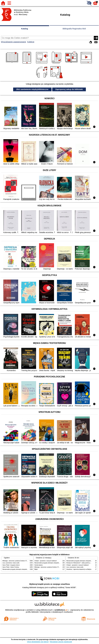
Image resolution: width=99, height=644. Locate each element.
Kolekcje (31, 42)
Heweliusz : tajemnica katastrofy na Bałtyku (79, 569)
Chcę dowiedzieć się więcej (38, 642)
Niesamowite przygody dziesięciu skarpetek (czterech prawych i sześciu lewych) (26, 569)
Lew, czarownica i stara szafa (11, 563)
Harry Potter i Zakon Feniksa (11, 567)
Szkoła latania (38, 565)
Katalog (25, 29)
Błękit (36, 569)
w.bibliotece (61, 610)
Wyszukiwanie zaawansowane (14, 42)
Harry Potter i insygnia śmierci (11, 565)
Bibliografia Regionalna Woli (74, 29)
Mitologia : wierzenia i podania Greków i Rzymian (17, 561)
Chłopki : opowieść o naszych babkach (46, 561)
